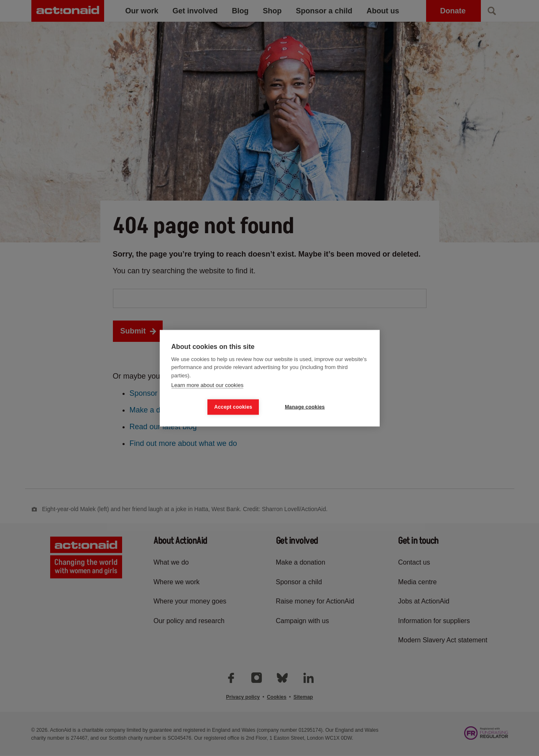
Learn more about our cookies (208, 385)
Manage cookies (305, 407)
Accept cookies (233, 407)
